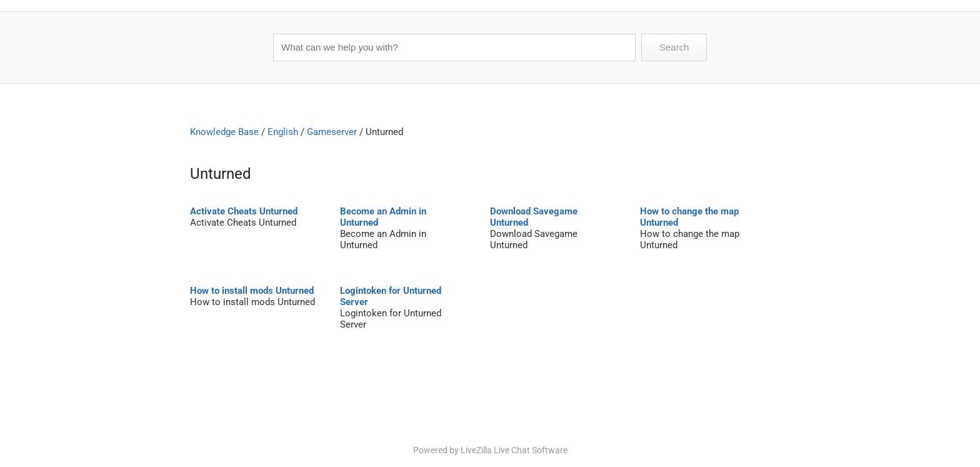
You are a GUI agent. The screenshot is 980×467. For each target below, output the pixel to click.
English (283, 132)
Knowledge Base (224, 132)
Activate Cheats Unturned (244, 211)
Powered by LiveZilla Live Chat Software (490, 450)
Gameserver (332, 132)
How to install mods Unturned (252, 291)
